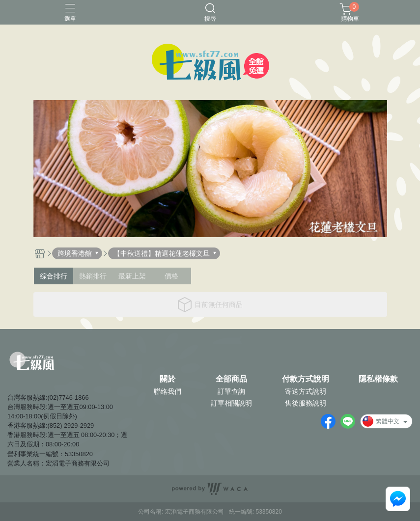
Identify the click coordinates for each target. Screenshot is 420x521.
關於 (168, 379)
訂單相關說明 (231, 403)
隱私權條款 (378, 379)
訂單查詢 (231, 391)
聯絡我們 (168, 391)
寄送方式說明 (306, 391)
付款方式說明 (306, 379)
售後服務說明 (306, 403)
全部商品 (231, 379)
